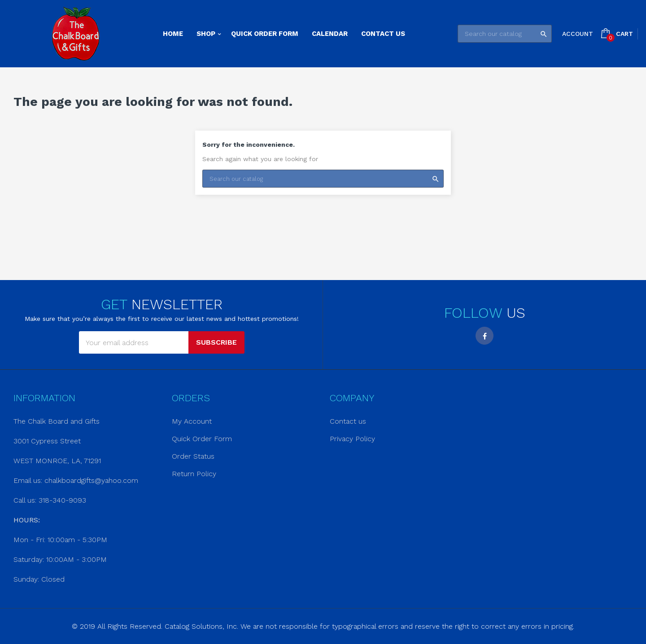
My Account (192, 421)
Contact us (348, 421)
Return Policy (194, 474)
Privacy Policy (352, 439)
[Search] (505, 34)
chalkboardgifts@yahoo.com (91, 480)
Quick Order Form (202, 439)
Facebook (484, 336)
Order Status (193, 456)
